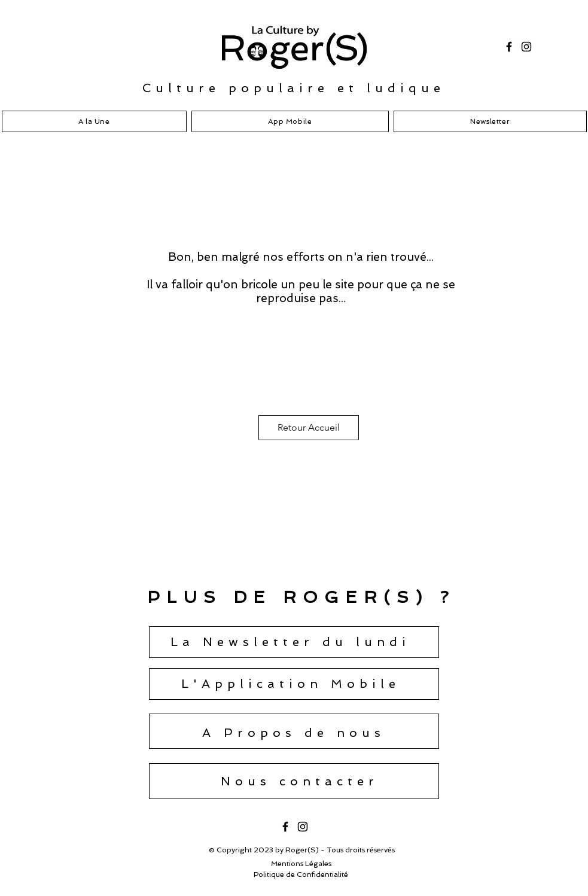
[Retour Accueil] (309, 428)
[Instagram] (526, 47)
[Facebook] (509, 47)
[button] (290, 642)
